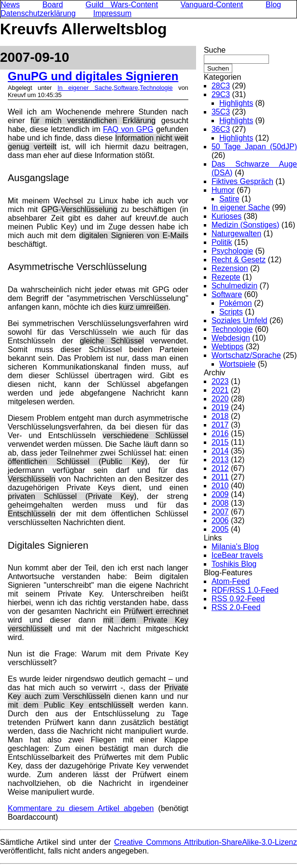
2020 (220, 399)
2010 (220, 486)
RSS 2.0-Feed (236, 607)
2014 (220, 451)
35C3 (221, 112)
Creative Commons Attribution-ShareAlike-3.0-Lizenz (205, 842)
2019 (220, 407)
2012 (220, 468)
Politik (222, 242)
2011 (220, 477)
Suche (215, 50)
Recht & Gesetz (239, 260)
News (10, 5)
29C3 (221, 94)
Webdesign (231, 338)
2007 (220, 512)
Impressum (112, 13)
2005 (220, 529)
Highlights (236, 103)
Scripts (231, 312)
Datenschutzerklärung (38, 13)
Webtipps (227, 347)
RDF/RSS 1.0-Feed (245, 590)
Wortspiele (237, 364)
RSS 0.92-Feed (238, 599)
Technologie (156, 88)
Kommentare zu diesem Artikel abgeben (81, 808)
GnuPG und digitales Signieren (93, 76)
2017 (220, 425)
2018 (220, 416)
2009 (220, 494)
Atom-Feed (231, 581)
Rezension (230, 268)
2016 (220, 434)
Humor (223, 190)
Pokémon (236, 303)
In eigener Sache (85, 88)
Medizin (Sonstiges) (246, 225)
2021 (220, 390)
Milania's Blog (235, 547)
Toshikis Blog (234, 564)
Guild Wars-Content (122, 5)
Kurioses (226, 216)
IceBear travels (237, 555)
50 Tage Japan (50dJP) (254, 147)
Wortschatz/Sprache (246, 355)
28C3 (221, 86)
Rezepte (226, 277)
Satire (229, 199)
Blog (273, 5)
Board (53, 5)
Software (126, 88)
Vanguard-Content (212, 5)
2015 (220, 442)
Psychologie (232, 251)
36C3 (221, 129)
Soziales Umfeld (240, 320)
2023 (220, 381)
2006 (220, 520)
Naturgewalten (236, 234)
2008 (220, 503)
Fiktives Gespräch (242, 181)
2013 (220, 460)
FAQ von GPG (128, 129)
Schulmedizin (234, 286)
